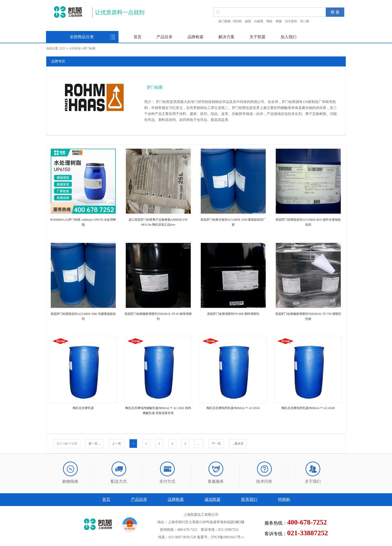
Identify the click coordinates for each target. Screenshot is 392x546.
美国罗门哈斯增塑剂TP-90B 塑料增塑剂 (233, 314)
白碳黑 (259, 21)
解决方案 (226, 37)
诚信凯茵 (212, 499)
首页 (137, 37)
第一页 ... (94, 444)
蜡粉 (269, 21)
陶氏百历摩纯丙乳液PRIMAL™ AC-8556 (233, 408)
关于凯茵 (257, 37)
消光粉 (237, 21)
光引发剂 (291, 21)
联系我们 (249, 499)
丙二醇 (305, 21)
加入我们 (288, 37)
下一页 (216, 444)
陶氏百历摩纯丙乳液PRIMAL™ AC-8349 (308, 408)
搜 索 (335, 12)
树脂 (279, 21)
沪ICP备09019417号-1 (227, 537)
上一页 (116, 444)
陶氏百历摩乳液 (83, 408)
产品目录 (164, 37)
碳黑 (248, 21)
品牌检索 (195, 37)
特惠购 (284, 499)
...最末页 (238, 444)
